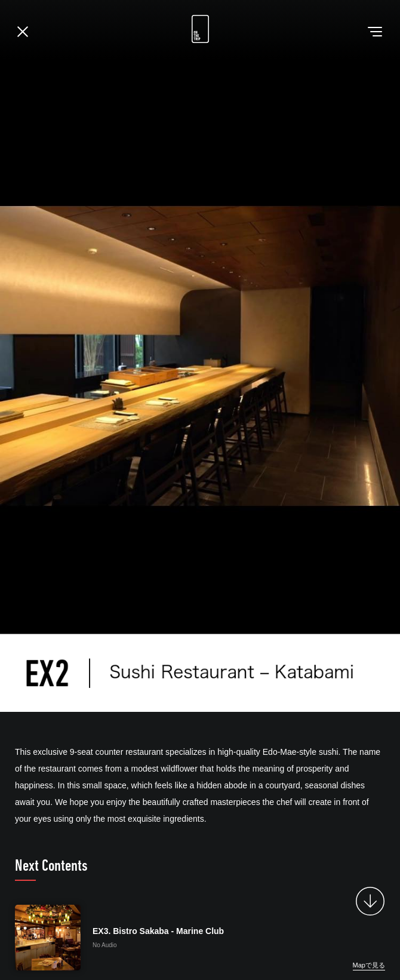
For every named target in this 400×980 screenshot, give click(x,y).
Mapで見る (369, 965)
